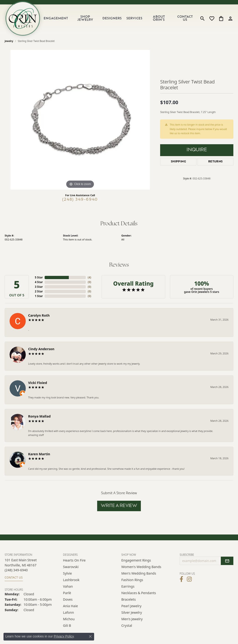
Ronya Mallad (39, 416)
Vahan (68, 586)
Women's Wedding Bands (141, 567)
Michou (69, 619)
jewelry (9, 41)
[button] (203, 18)
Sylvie (67, 573)
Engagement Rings (136, 560)
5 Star (39, 277)
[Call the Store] (16, 570)
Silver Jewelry (132, 612)
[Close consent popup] (90, 637)
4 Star (39, 282)
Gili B (67, 625)
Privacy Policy (64, 636)
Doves (68, 599)
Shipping (178, 162)
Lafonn (68, 612)
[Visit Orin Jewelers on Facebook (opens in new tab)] (181, 579)
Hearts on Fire (74, 560)
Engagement (56, 19)
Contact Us (185, 18)
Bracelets (129, 599)
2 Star (39, 291)
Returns (216, 162)
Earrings (128, 586)
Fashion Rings (132, 580)
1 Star (39, 296)
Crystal (127, 625)
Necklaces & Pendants (139, 593)
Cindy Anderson (41, 349)
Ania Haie (70, 606)
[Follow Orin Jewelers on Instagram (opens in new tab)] (189, 579)
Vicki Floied (38, 383)
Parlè (67, 593)
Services (134, 19)
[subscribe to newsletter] (227, 561)
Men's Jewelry (132, 619)
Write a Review (119, 506)
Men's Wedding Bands (139, 573)
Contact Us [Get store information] (14, 577)
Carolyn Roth (39, 315)
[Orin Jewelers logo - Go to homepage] (23, 18)
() (89, 277)
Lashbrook (71, 580)
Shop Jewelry (85, 18)
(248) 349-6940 (80, 200)
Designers (112, 19)
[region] (80, 120)
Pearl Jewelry (131, 606)
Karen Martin (39, 454)
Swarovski (71, 567)
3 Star (39, 287)
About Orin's (159, 18)
